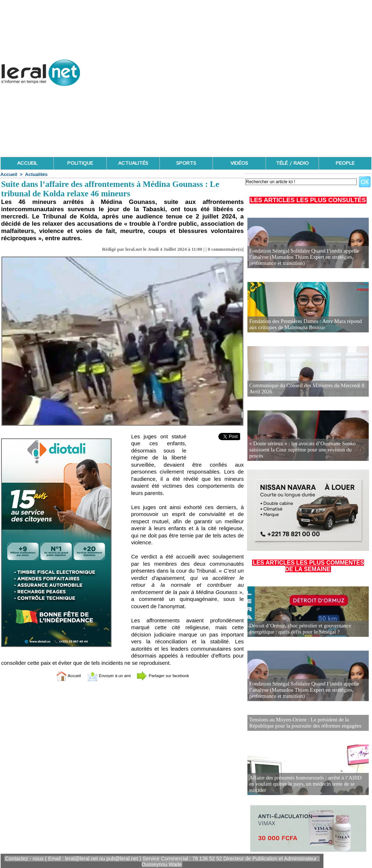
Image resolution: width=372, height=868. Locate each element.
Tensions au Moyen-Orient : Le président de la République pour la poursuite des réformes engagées (302, 722)
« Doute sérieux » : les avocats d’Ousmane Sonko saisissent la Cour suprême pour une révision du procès (305, 453)
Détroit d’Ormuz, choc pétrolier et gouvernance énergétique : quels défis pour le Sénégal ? (298, 629)
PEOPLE (345, 163)
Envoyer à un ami (104, 675)
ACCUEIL (27, 163)
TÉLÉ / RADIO (292, 163)
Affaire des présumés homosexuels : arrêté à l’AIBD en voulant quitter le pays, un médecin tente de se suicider (306, 787)
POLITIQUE (80, 163)
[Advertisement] (239, 105)
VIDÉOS (239, 163)
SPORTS (186, 163)
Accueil (9, 174)
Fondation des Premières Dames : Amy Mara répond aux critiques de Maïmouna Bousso (307, 325)
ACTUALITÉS (133, 163)
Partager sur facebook (171, 675)
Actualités (36, 174)
